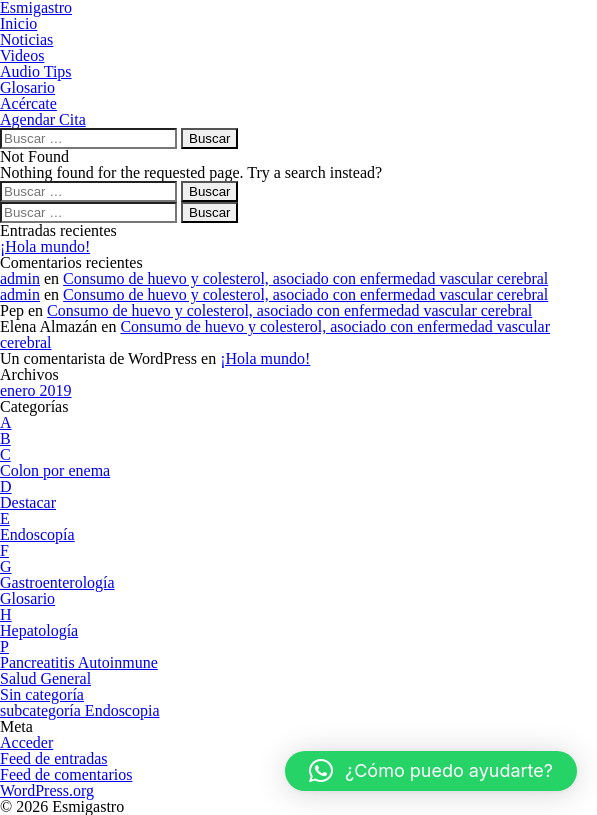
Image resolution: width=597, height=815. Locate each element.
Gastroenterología (57, 582)
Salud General (45, 678)
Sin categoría (42, 694)
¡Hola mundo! (45, 246)
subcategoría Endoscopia (80, 710)
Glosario (27, 598)
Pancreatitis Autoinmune (79, 662)
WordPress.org (47, 790)
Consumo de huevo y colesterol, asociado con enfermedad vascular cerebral (305, 278)
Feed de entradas (54, 758)
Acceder (26, 742)
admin (20, 278)
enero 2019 (36, 390)
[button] (431, 771)
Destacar (28, 502)
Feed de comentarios (66, 774)
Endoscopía (37, 534)
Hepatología (39, 630)
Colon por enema (55, 470)
